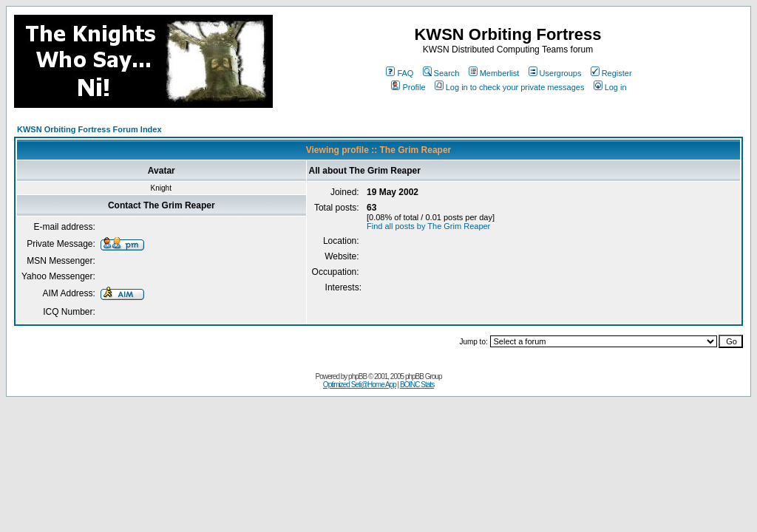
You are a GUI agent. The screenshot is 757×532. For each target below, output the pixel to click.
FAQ (400, 73)
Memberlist (494, 73)
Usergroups (555, 73)
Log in (610, 87)
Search (441, 73)
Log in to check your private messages (510, 87)
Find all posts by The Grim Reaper (428, 226)
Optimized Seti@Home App (360, 385)
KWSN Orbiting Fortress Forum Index (89, 129)
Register (611, 73)
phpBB (357, 376)
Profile (408, 87)
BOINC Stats (417, 385)
